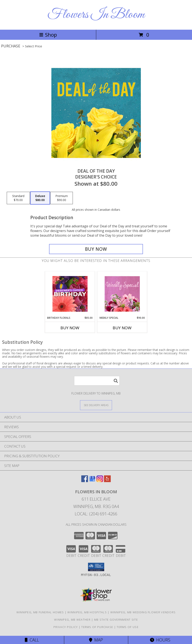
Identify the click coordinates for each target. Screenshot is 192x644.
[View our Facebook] (85, 481)
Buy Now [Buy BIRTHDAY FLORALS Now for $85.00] (70, 328)
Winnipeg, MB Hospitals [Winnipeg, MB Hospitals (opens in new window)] (87, 612)
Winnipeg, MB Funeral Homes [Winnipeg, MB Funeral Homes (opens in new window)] (40, 612)
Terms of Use (128, 627)
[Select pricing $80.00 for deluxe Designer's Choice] (40, 198)
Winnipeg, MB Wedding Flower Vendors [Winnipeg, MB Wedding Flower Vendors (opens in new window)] (143, 612)
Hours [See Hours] (160, 640)
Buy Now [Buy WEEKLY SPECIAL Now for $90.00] (122, 328)
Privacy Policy (66, 627)
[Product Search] (97, 381)
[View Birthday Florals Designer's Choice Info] (70, 294)
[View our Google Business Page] (92, 481)
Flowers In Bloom (96, 15)
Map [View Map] (96, 640)
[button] (96, 567)
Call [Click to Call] (32, 640)
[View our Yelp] (107, 481)
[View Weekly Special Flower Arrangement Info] (122, 294)
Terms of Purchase (97, 627)
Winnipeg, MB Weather (72, 620)
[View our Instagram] (100, 481)
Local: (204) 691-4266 (96, 514)
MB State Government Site (116, 620)
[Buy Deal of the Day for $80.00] (96, 249)
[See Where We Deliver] (96, 405)
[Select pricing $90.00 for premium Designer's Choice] (62, 198)
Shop (48, 35)
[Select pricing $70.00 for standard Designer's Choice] (18, 198)
